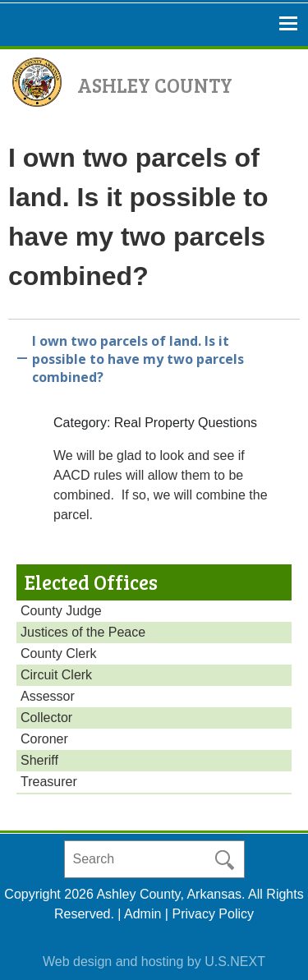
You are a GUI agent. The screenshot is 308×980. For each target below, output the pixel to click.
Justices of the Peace (83, 632)
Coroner (44, 739)
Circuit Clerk (56, 675)
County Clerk (58, 653)
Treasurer (49, 782)
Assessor (48, 696)
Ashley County (155, 85)
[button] (154, 356)
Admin (143, 914)
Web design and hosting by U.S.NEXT (154, 962)
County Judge (61, 611)
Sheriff (39, 760)
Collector (46, 718)
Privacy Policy (213, 914)
